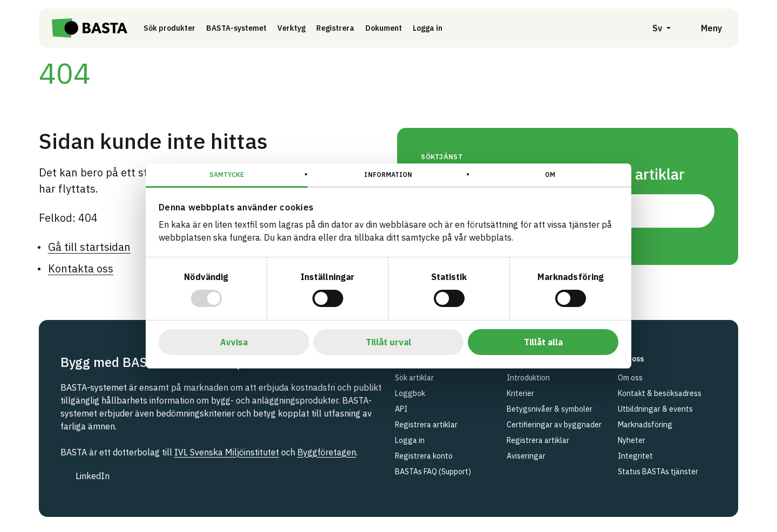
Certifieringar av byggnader (554, 425)
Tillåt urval (388, 342)
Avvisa (234, 342)
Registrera (335, 28)
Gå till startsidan (89, 247)
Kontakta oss (81, 268)
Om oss (630, 378)
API (401, 409)
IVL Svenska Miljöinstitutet (227, 452)
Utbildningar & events (655, 409)
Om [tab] (550, 175)
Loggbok (410, 393)
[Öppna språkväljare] (656, 28)
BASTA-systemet (236, 28)
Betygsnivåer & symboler (550, 409)
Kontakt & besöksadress (660, 393)
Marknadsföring (645, 425)
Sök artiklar (414, 378)
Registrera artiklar (426, 425)
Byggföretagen (327, 452)
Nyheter (632, 440)
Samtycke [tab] (227, 175)
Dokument (384, 28)
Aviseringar (526, 456)
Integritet (635, 456)
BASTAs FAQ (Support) (433, 472)
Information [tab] (388, 175)
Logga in (430, 28)
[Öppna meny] (704, 28)
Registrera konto (424, 456)
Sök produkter (169, 28)
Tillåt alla (543, 342)
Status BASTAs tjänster (658, 472)
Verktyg (291, 28)
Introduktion (528, 378)
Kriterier (520, 393)
